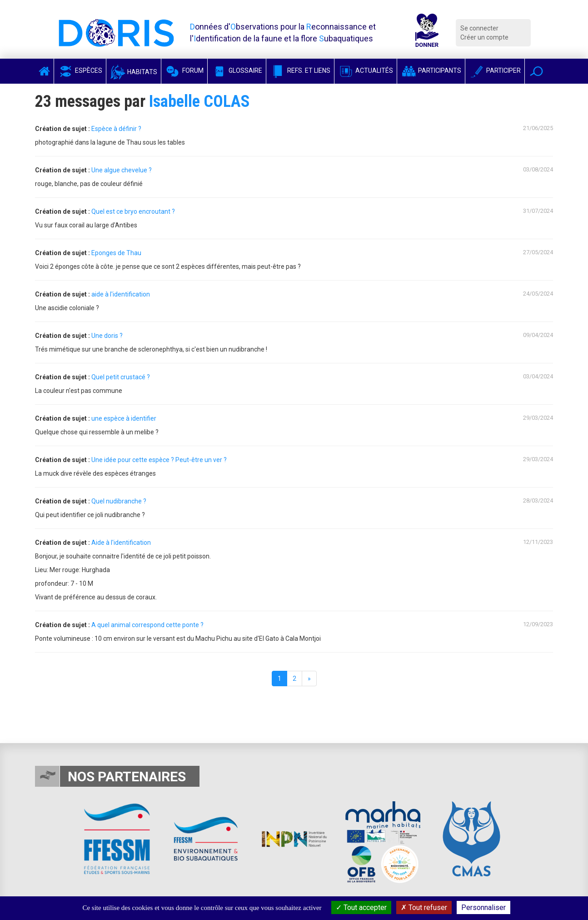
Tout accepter (361, 907)
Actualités (366, 70)
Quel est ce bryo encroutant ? (133, 211)
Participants (431, 70)
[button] (536, 71)
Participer (495, 70)
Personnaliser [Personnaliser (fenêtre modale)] (483, 907)
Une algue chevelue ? (122, 170)
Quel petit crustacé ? (121, 377)
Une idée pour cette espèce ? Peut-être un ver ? (159, 460)
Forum (184, 70)
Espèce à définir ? (116, 129)
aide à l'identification (121, 294)
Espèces (80, 70)
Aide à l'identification (121, 543)
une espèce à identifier (124, 418)
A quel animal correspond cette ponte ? (147, 625)
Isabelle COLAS (199, 101)
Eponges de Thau (116, 253)
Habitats (134, 72)
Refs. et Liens (300, 70)
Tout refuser (424, 907)
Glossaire (237, 70)
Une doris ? (107, 336)
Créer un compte (484, 37)
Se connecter (479, 28)
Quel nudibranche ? (119, 501)
